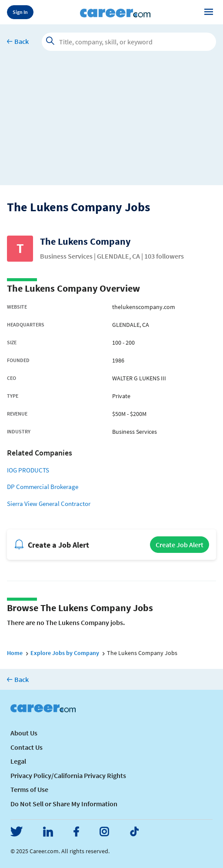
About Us (24, 733)
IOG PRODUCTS (28, 470)
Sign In (20, 12)
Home (15, 653)
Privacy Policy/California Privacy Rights (68, 775)
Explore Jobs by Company (65, 653)
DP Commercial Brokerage (43, 487)
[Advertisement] (111, 124)
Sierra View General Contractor (49, 504)
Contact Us (27, 747)
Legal (18, 761)
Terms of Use (29, 789)
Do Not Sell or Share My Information (64, 804)
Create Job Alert (180, 545)
